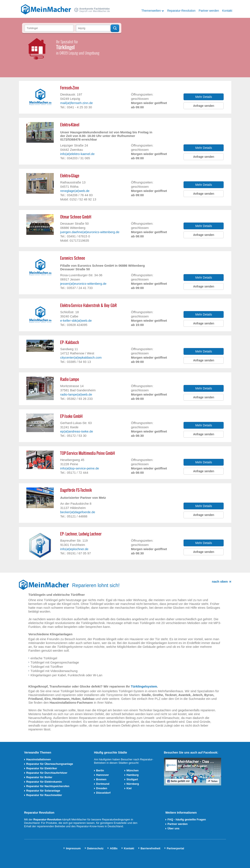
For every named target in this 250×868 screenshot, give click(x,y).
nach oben (220, 581)
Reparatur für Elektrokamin (44, 782)
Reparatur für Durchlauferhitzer (47, 773)
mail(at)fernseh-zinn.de (76, 103)
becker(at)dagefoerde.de (78, 512)
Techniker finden (115, 28)
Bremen (101, 779)
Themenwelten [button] (151, 11)
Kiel (129, 788)
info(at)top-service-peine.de (80, 468)
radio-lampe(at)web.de (76, 394)
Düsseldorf (103, 793)
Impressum (73, 848)
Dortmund (103, 784)
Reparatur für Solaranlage (43, 791)
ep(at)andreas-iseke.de (76, 431)
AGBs (114, 848)
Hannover (103, 775)
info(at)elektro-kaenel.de (77, 154)
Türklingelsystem (144, 686)
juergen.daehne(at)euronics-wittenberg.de (90, 232)
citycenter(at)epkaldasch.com (81, 357)
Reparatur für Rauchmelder (44, 795)
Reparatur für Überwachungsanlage (50, 764)
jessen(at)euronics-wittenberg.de (83, 284)
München (133, 770)
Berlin (100, 770)
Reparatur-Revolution (181, 11)
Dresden (102, 788)
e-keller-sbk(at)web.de (76, 321)
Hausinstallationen (39, 759)
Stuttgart (132, 779)
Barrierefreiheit (150, 848)
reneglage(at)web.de (75, 191)
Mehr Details (204, 97)
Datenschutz (95, 848)
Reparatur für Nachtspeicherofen (48, 786)
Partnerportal (175, 848)
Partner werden (209, 11)
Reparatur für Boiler (39, 777)
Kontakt (227, 11)
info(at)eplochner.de (74, 549)
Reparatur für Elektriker (42, 768)
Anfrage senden (204, 106)
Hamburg (133, 775)
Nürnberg (133, 784)
